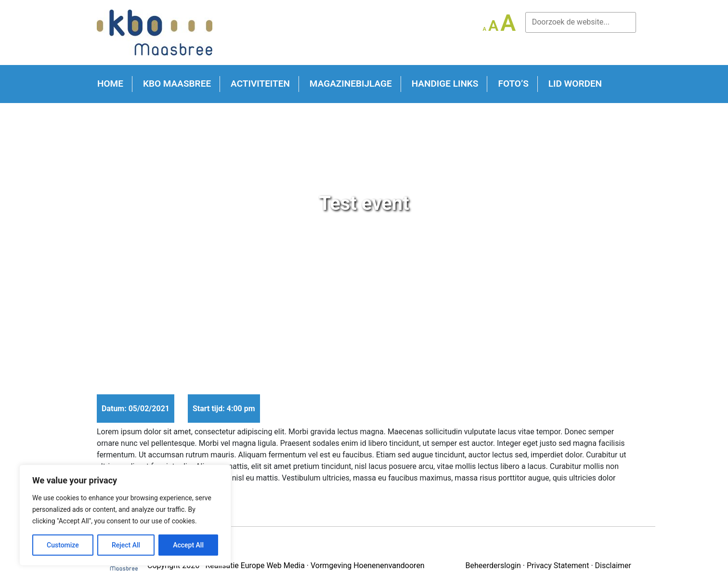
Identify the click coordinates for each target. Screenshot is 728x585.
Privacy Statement (558, 565)
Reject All (126, 545)
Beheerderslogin (493, 565)
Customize (63, 545)
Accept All (188, 545)
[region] (125, 515)
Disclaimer (613, 565)
